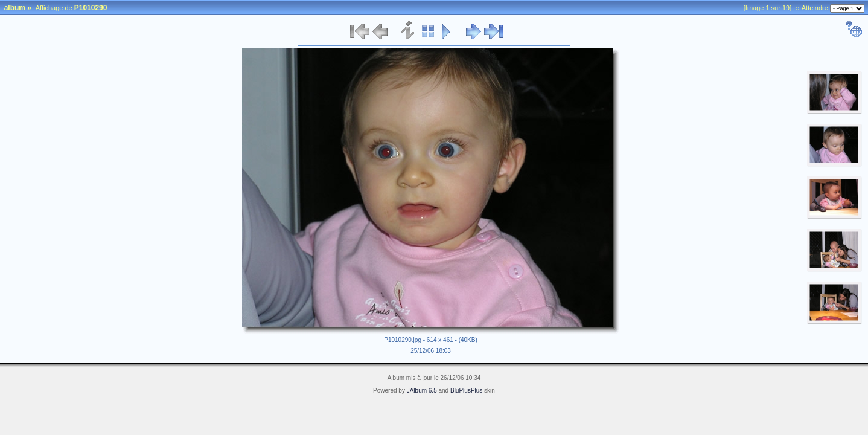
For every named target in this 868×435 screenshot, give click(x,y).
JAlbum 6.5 (422, 391)
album (15, 8)
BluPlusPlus (466, 391)
